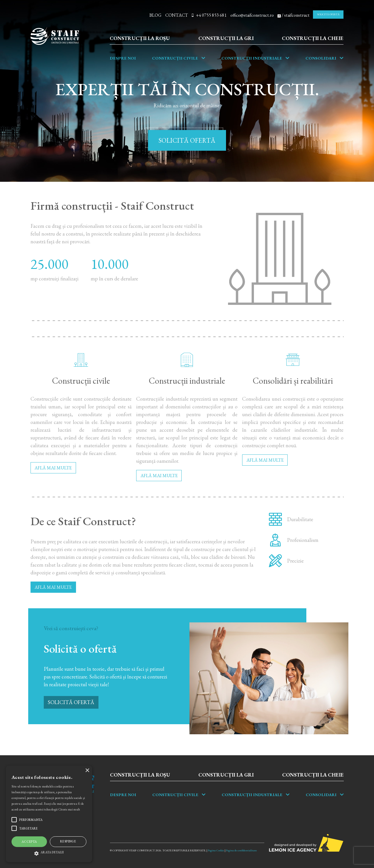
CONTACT (177, 15)
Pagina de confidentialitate (241, 850)
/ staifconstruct (294, 15)
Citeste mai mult (69, 809)
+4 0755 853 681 (209, 15)
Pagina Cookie (216, 850)
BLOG (155, 15)
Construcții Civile (175, 58)
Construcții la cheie (313, 38)
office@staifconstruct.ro (252, 15)
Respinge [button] (68, 841)
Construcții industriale (252, 58)
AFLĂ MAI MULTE (53, 468)
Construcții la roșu (140, 38)
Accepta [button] (29, 842)
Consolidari (321, 58)
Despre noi (123, 58)
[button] (49, 852)
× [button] (87, 771)
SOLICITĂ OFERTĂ (328, 14)
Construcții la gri (226, 38)
